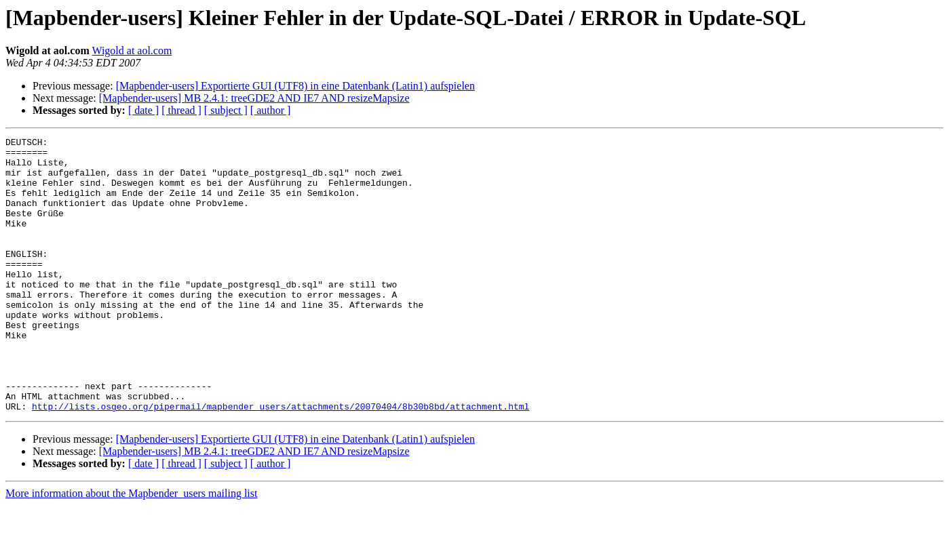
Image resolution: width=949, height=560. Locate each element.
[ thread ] (181, 110)
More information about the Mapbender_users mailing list (131, 548)
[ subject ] (226, 110)
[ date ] (143, 110)
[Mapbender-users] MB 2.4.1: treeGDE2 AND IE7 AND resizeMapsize (254, 98)
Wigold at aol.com (132, 51)
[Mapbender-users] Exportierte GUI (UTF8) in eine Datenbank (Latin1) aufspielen (295, 86)
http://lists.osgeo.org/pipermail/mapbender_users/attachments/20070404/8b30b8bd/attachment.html (280, 461)
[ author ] (271, 110)
